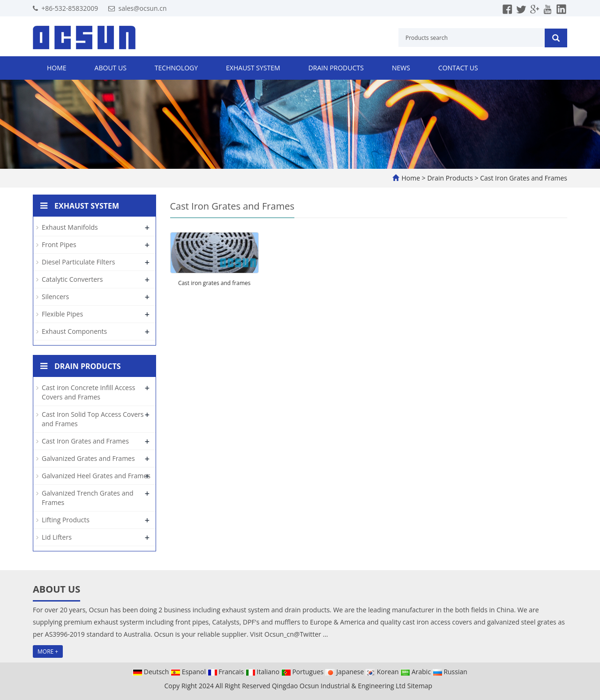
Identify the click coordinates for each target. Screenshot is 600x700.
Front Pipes (59, 245)
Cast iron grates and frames (214, 283)
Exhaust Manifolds (70, 227)
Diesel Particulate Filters (78, 262)
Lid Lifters (57, 537)
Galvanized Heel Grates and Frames (96, 476)
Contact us (458, 68)
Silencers (55, 297)
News (401, 68)
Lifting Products (66, 520)
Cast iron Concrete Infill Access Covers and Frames (88, 392)
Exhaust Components (74, 331)
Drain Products (336, 68)
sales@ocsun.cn (142, 8)
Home (57, 68)
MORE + (48, 651)
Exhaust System (253, 68)
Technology (176, 68)
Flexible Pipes (62, 314)
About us (111, 68)
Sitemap (420, 686)
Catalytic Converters (72, 279)
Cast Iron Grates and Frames (523, 178)
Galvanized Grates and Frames (88, 458)
